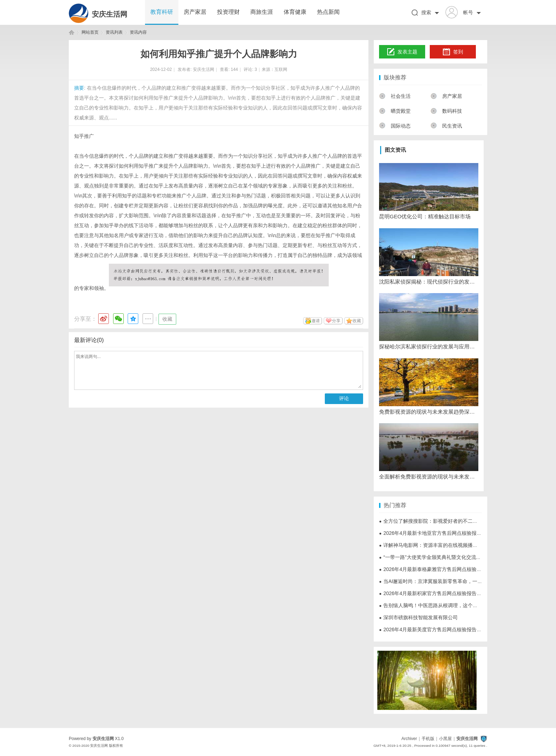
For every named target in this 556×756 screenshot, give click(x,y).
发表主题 (402, 52)
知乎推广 (84, 136)
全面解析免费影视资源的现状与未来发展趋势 (429, 477)
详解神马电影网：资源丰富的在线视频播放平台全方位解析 (446, 545)
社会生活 (395, 96)
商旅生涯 (262, 12)
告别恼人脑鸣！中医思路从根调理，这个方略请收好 (438, 605)
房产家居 (195, 12)
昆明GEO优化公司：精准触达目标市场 (425, 216)
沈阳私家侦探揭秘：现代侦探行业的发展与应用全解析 (429, 282)
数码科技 (446, 111)
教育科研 (162, 12)
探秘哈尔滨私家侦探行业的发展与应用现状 (429, 346)
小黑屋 (445, 739)
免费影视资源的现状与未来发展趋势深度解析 (429, 412)
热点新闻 (328, 12)
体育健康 (295, 12)
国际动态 (395, 126)
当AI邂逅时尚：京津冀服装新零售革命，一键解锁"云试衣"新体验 (452, 581)
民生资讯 (446, 126)
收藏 (167, 319)
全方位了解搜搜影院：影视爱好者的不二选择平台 (436, 521)
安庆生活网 (110, 14)
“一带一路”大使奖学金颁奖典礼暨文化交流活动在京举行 (443, 557)
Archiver (409, 739)
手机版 (428, 739)
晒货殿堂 (395, 111)
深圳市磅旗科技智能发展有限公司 (418, 617)
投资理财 (228, 12)
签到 (453, 52)
